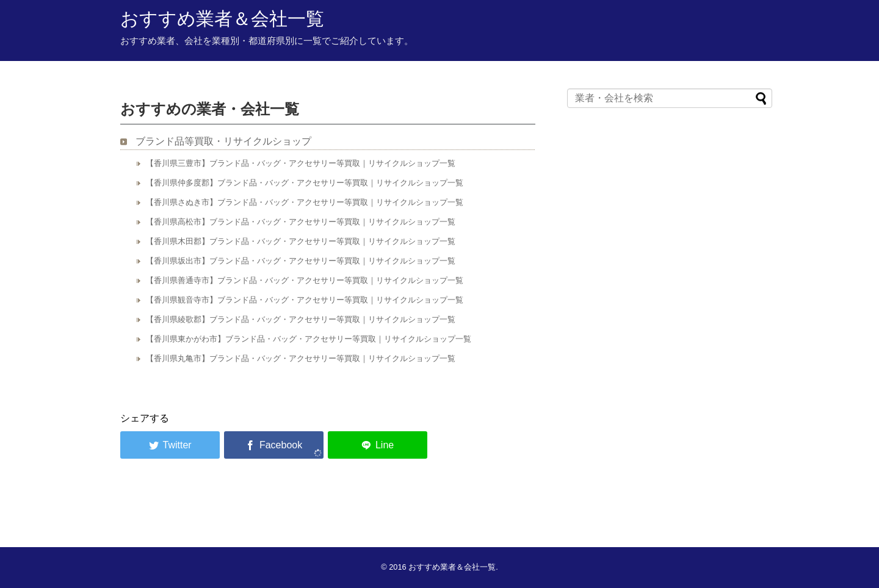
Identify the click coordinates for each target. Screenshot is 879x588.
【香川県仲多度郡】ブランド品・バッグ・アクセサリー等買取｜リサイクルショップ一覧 (305, 183)
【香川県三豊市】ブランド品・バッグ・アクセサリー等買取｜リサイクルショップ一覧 (301, 163)
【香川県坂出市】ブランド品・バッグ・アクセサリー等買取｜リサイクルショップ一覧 (301, 261)
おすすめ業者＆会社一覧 (222, 19)
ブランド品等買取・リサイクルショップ (223, 141)
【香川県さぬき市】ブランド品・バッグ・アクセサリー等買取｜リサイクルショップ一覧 (305, 202)
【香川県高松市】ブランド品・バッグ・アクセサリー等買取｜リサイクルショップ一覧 (301, 222)
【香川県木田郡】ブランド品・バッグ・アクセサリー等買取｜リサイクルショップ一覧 (301, 241)
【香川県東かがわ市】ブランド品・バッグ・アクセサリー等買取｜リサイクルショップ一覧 (309, 339)
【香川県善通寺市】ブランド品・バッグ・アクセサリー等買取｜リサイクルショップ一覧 (305, 280)
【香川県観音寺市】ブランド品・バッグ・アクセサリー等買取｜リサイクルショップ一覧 (305, 300)
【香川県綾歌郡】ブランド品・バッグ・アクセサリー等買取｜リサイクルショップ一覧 (301, 319)
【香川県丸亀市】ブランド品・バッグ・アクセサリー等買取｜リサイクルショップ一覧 (301, 358)
